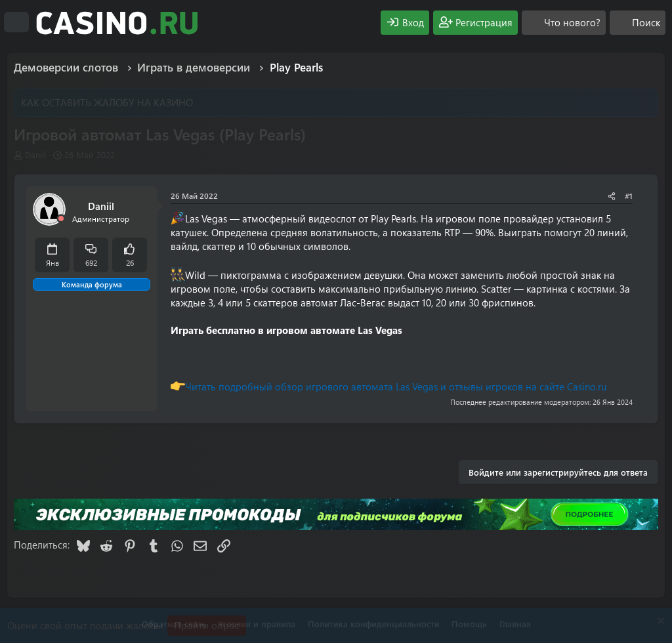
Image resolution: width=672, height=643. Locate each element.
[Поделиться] (612, 196)
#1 (629, 196)
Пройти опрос (207, 625)
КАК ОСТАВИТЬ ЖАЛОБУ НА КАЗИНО (107, 102)
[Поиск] (638, 23)
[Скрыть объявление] (659, 622)
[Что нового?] (564, 23)
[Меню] (16, 22)
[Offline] (61, 219)
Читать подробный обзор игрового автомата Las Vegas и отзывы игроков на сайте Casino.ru (396, 386)
